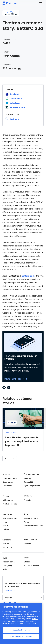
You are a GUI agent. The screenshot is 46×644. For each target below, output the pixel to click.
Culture (6, 544)
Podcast (6, 529)
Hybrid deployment (32, 486)
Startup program (10, 504)
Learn (5, 522)
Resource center (31, 518)
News (26, 522)
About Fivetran (30, 539)
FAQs (5, 569)
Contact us (7, 547)
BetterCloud (28, 276)
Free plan (28, 500)
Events (5, 526)
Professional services (33, 526)
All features (8, 500)
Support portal (9, 562)
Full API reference (32, 565)
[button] (41, 3)
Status (27, 562)
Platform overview (32, 474)
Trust (26, 558)
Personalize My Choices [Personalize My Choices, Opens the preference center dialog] (21, 636)
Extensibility (29, 482)
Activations (7, 486)
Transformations (10, 478)
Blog (26, 514)
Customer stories (10, 518)
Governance (8, 482)
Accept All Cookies (21, 630)
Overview (28, 496)
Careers (28, 544)
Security (28, 478)
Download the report (14, 379)
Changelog (7, 565)
